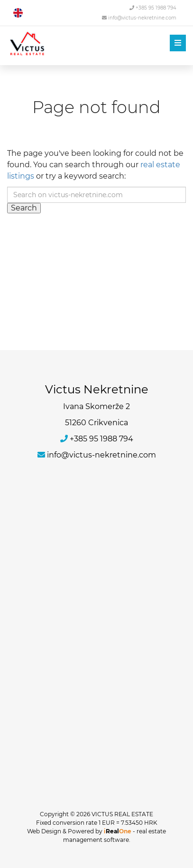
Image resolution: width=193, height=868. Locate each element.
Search (24, 208)
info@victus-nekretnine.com (139, 18)
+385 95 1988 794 (153, 8)
